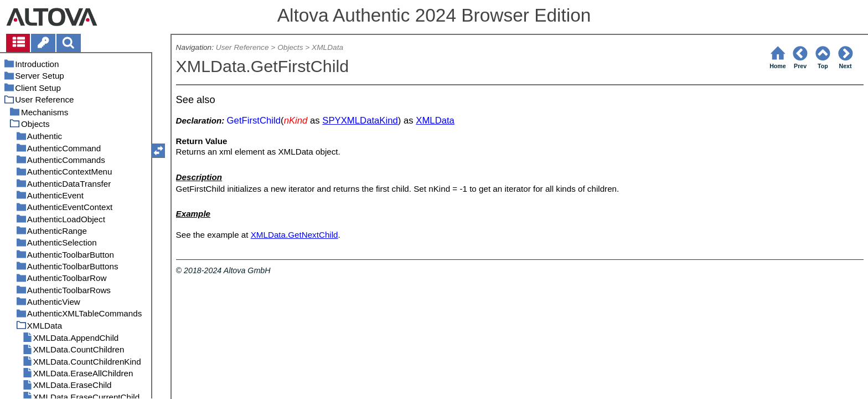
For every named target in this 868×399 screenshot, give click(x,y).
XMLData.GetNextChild (294, 235)
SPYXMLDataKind (360, 121)
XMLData (327, 47)
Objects (290, 47)
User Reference (242, 47)
